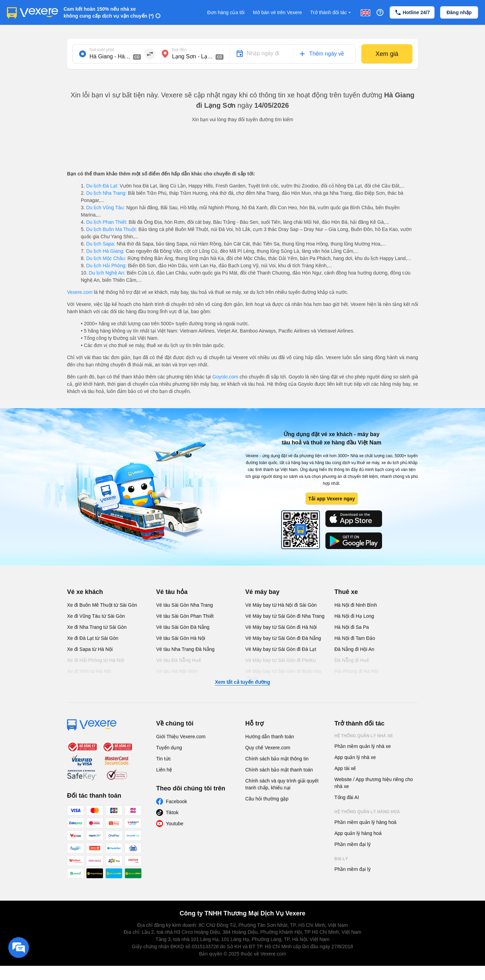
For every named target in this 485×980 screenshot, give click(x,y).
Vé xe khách (85, 592)
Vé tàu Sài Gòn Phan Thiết (185, 616)
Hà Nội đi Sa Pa (352, 627)
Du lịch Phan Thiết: (107, 222)
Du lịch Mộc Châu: (106, 258)
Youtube (175, 824)
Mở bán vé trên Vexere (277, 12)
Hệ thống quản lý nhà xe (364, 736)
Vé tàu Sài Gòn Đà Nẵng (183, 627)
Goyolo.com (225, 377)
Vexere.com (80, 292)
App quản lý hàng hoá (358, 833)
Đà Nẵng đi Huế (352, 660)
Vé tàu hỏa (172, 592)
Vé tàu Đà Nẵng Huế (179, 660)
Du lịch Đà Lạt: (102, 186)
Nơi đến (179, 50)
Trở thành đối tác (331, 13)
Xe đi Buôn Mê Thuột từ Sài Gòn (102, 605)
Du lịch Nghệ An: (107, 273)
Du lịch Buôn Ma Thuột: (112, 229)
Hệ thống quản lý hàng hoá (367, 812)
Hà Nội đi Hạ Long (354, 616)
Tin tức (164, 759)
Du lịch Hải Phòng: (107, 266)
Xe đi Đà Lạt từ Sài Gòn (93, 638)
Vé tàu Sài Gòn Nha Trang (184, 605)
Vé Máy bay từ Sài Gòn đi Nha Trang (285, 616)
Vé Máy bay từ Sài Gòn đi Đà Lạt (281, 649)
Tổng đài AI (347, 797)
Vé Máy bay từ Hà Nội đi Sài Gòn (281, 605)
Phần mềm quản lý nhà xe (363, 746)
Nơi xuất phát (102, 50)
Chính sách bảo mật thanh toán (279, 770)
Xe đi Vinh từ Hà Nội (89, 671)
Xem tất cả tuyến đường (242, 682)
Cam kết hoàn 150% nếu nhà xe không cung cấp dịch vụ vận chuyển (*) (109, 12)
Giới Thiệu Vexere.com (181, 737)
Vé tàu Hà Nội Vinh (177, 671)
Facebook (176, 801)
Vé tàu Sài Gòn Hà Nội (181, 638)
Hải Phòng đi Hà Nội (356, 671)
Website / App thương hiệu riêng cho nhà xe (374, 783)
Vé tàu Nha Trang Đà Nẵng (185, 649)
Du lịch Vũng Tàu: (106, 208)
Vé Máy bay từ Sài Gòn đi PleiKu (280, 660)
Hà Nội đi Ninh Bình (356, 605)
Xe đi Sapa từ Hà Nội (90, 649)
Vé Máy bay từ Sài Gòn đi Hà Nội (281, 627)
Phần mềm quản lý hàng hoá (365, 822)
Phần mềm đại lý (353, 844)
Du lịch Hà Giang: (105, 251)
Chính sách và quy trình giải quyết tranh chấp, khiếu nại (282, 784)
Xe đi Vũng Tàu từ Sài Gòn (96, 616)
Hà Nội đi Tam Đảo (355, 638)
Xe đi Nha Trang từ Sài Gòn (97, 627)
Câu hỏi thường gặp (267, 799)
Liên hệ (164, 770)
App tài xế (345, 768)
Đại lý (341, 859)
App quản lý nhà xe (355, 757)
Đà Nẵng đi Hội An (354, 649)
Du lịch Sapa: (101, 244)
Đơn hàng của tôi (226, 12)
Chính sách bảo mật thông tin (277, 759)
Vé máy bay (262, 592)
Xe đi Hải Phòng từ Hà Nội (96, 660)
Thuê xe (346, 592)
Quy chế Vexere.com (268, 748)
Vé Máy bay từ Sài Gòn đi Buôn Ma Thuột (283, 675)
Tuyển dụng (169, 748)
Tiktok (172, 813)
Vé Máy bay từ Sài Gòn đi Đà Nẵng (283, 638)
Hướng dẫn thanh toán (270, 737)
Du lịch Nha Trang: (107, 193)
